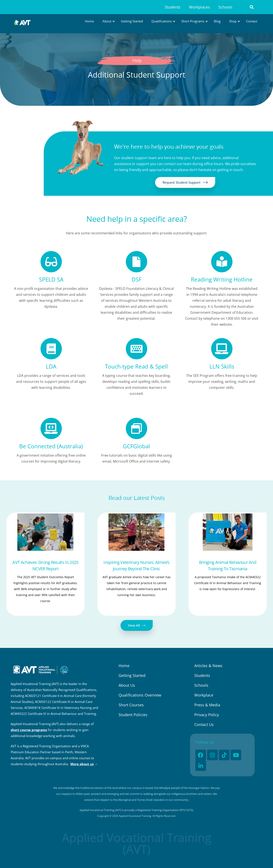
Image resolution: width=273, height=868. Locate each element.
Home (124, 666)
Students (173, 7)
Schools (225, 7)
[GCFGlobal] (136, 428)
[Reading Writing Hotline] (222, 262)
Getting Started (132, 675)
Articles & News (208, 666)
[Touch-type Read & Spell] (136, 349)
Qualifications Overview (140, 695)
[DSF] (136, 262)
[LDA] (51, 349)
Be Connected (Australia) (51, 446)
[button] (252, 7)
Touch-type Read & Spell (136, 366)
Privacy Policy (207, 715)
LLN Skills (222, 366)
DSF (136, 279)
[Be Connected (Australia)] (51, 428)
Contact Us (204, 724)
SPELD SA (51, 279)
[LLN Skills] (222, 349)
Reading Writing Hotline (222, 279)
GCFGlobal (136, 446)
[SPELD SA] (51, 262)
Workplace (204, 695)
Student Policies (133, 715)
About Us (127, 685)
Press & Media (207, 705)
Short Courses (131, 705)
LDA (51, 366)
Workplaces (199, 7)
